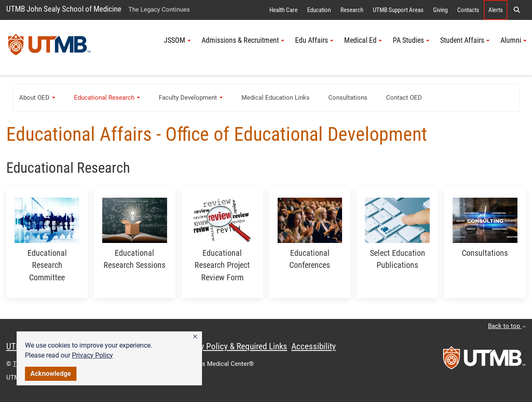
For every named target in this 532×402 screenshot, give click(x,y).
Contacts (468, 10)
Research (352, 10)
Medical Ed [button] (363, 40)
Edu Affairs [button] (314, 40)
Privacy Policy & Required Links (233, 346)
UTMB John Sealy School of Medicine (64, 9)
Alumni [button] (514, 40)
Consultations (348, 98)
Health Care (283, 10)
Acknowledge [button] (51, 374)
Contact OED (404, 98)
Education (319, 10)
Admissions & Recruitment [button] (243, 40)
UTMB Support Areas (398, 10)
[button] (195, 337)
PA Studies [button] (411, 40)
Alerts (496, 10)
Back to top (507, 326)
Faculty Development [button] (191, 98)
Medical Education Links (276, 98)
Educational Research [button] (107, 98)
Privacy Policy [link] (92, 355)
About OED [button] (37, 98)
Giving (440, 10)
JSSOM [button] (177, 40)
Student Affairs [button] (465, 40)
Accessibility (314, 346)
